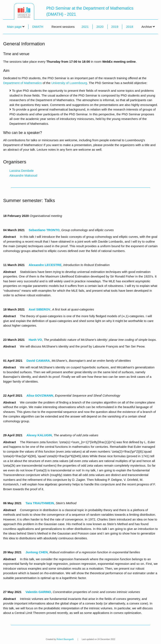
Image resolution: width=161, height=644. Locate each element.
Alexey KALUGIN (39, 435)
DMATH (38, 27)
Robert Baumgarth (65, 639)
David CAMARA (38, 361)
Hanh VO (35, 340)
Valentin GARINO (38, 592)
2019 (115, 27)
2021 (85, 27)
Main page (14, 27)
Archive (148, 27)
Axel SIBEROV (40, 309)
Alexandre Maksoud (23, 175)
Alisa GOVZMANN (40, 395)
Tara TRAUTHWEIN (40, 503)
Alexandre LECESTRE (45, 265)
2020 (100, 27)
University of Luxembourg (69, 83)
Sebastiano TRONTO (44, 230)
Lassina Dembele (22, 171)
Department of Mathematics (22, 83)
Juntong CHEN (37, 552)
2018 (130, 27)
